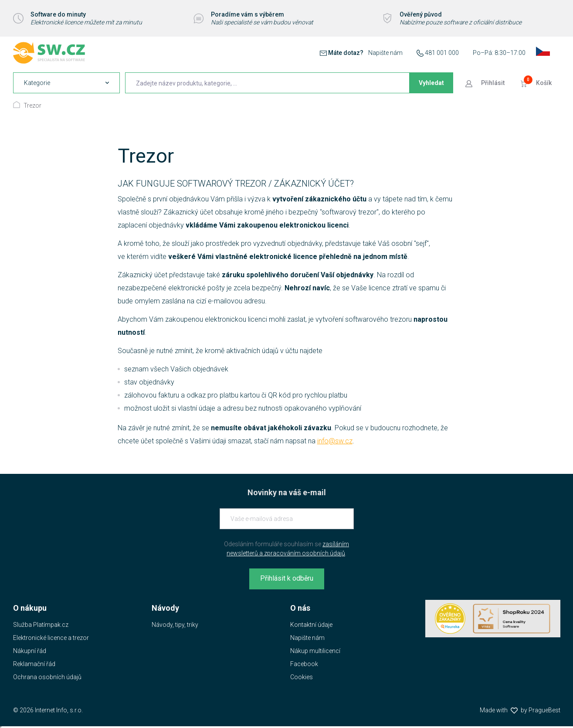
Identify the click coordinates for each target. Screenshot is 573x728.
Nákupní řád (30, 651)
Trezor (32, 105)
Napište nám (385, 53)
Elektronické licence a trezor (51, 638)
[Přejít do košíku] (537, 83)
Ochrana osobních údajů (47, 677)
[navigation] (66, 83)
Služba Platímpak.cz (41, 625)
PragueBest (544, 710)
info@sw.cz (335, 441)
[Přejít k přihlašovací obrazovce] (486, 83)
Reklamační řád (34, 664)
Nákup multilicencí (315, 651)
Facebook (304, 664)
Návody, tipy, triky (175, 625)
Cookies (302, 677)
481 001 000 (442, 53)
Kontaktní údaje (311, 625)
